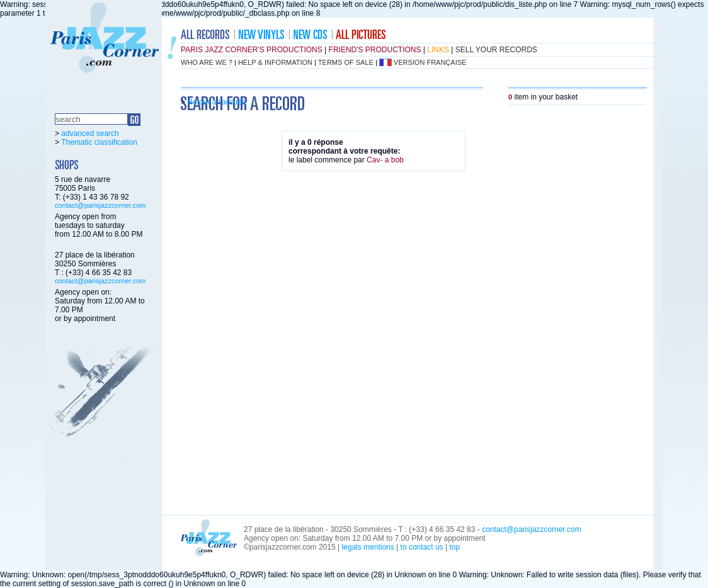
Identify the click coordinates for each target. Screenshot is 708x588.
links (438, 50)
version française (430, 62)
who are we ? (207, 62)
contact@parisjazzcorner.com (100, 205)
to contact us (422, 547)
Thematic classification (99, 142)
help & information (275, 62)
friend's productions (375, 50)
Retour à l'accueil (216, 102)
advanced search (90, 133)
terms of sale (346, 62)
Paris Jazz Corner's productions (252, 50)
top (454, 547)
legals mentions (368, 547)
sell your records (496, 50)
